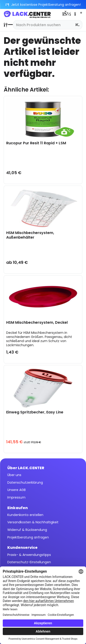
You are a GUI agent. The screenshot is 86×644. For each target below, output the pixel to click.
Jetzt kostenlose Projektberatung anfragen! (43, 5)
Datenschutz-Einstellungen (29, 562)
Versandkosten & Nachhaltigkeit (33, 522)
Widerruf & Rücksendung (27, 530)
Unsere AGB (17, 490)
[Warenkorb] (78, 14)
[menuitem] (7, 25)
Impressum (16, 497)
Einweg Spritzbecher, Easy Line (35, 412)
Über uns (14, 475)
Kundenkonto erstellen (25, 515)
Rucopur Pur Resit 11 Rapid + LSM (36, 143)
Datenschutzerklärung (25, 482)
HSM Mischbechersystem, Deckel (37, 323)
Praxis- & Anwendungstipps (29, 555)
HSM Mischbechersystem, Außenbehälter (30, 235)
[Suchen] (78, 25)
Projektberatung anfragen (28, 537)
